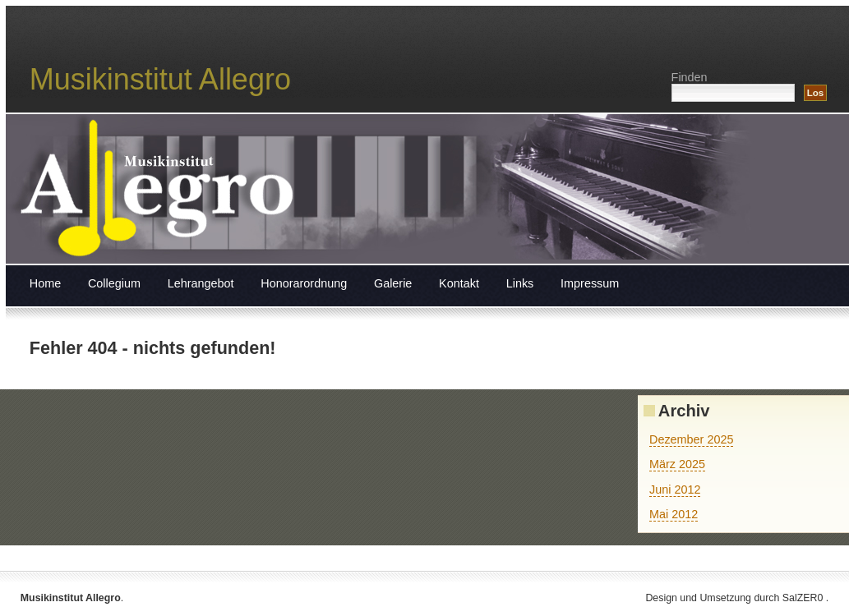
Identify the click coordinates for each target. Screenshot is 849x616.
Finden (690, 77)
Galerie (393, 283)
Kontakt (459, 283)
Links (520, 283)
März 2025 (677, 464)
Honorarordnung (304, 283)
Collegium (114, 283)
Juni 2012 (675, 490)
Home (45, 283)
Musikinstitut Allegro (160, 79)
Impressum (590, 283)
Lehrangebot (201, 283)
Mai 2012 (674, 514)
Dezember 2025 (691, 439)
